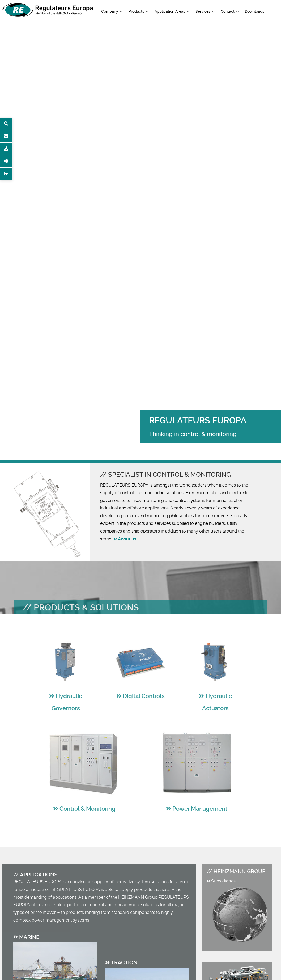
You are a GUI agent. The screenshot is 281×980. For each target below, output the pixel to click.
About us (127, 539)
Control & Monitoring (88, 809)
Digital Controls (144, 696)
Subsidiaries (223, 881)
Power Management (200, 809)
